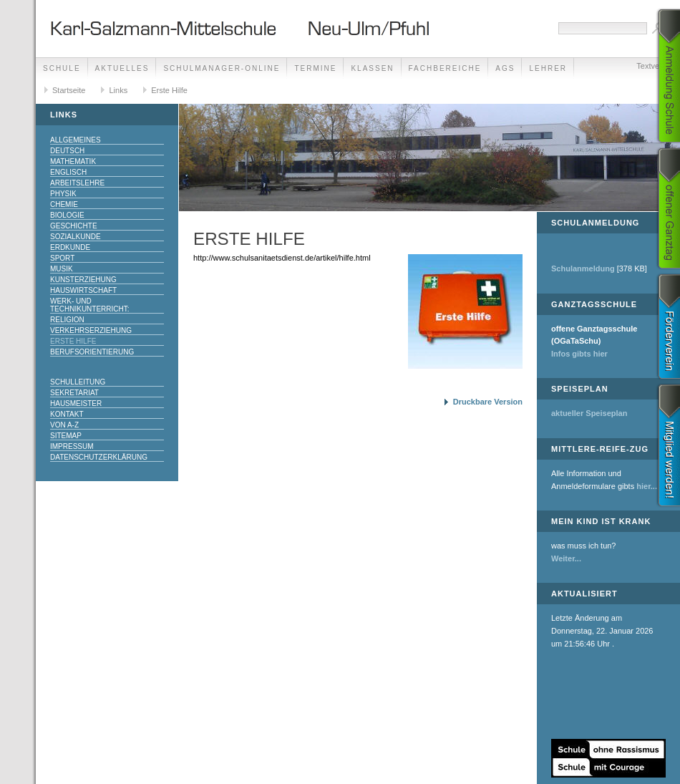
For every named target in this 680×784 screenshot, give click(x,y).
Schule (62, 68)
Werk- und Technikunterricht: (90, 305)
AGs (505, 68)
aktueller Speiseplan (589, 413)
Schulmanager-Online (222, 68)
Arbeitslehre (77, 183)
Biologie (67, 215)
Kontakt (67, 414)
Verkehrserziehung (91, 330)
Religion (67, 320)
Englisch (68, 172)
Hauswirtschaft (83, 290)
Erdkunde (70, 247)
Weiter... (566, 558)
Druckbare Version (488, 402)
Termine (315, 68)
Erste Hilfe (169, 90)
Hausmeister (76, 403)
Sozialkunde (76, 237)
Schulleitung (78, 382)
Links (118, 90)
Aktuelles (122, 68)
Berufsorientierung (92, 352)
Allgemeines (76, 140)
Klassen (372, 68)
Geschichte (74, 226)
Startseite (69, 90)
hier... (647, 486)
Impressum (72, 446)
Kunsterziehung (83, 280)
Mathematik (73, 161)
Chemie (64, 204)
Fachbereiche (445, 68)
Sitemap (66, 436)
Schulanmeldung (583, 268)
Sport (62, 258)
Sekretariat (74, 393)
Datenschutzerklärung (99, 457)
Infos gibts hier (579, 354)
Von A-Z (64, 425)
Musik (62, 269)
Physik (63, 194)
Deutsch (67, 151)
